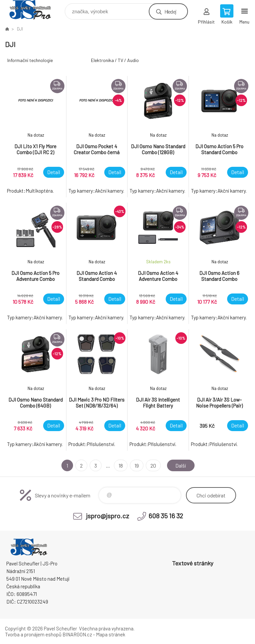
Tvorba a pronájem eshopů (33, 634)
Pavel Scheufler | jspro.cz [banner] (34, 10)
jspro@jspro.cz (108, 516)
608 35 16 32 (166, 516)
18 (121, 465)
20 (153, 465)
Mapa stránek (111, 634)
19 (137, 465)
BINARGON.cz (77, 634)
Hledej (170, 11)
